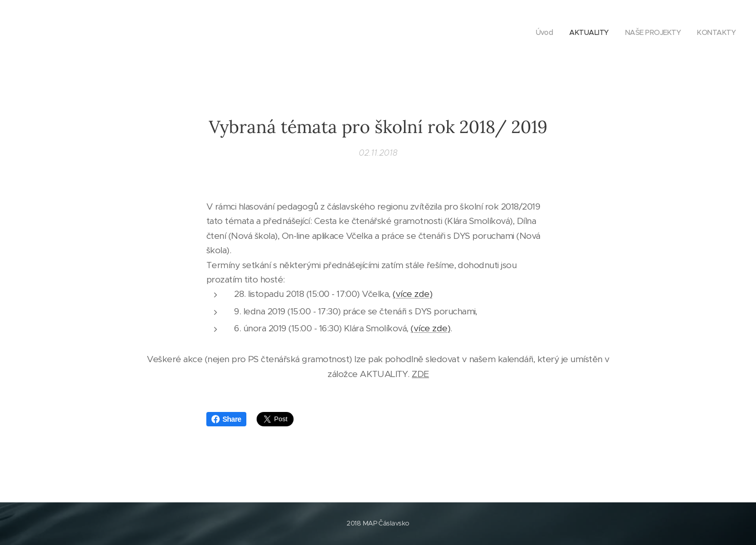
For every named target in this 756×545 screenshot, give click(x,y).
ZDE (420, 373)
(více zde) (412, 294)
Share (226, 419)
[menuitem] (689, 33)
